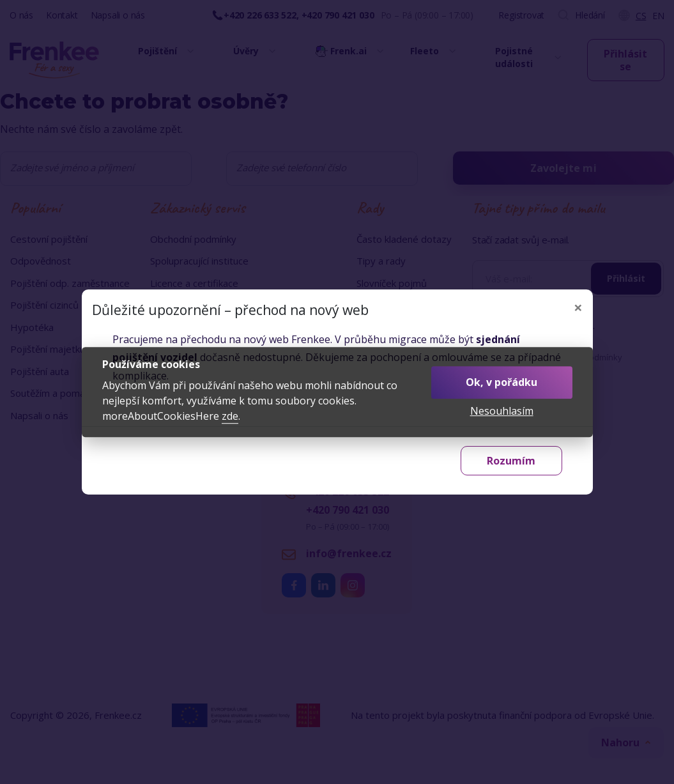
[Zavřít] (578, 307)
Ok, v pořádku (502, 382)
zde (230, 416)
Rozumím (511, 461)
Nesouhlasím (502, 411)
